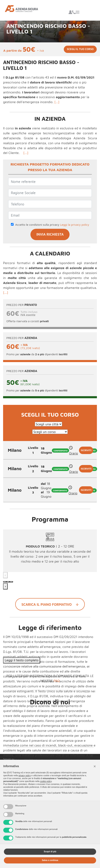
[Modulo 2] (8, 582)
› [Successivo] (5, 586)
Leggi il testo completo (22, 660)
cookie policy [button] (46, 781)
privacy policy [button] (25, 776)
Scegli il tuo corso (80, 49)
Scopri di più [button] (50, 852)
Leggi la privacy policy (75, 225)
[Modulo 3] (11, 582)
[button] (95, 766)
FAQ (57, 681)
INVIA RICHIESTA (50, 234)
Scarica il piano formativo (50, 604)
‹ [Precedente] (5, 575)
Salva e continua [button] (50, 860)
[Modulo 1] (5, 582)
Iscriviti (86, 450)
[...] (57, 102)
